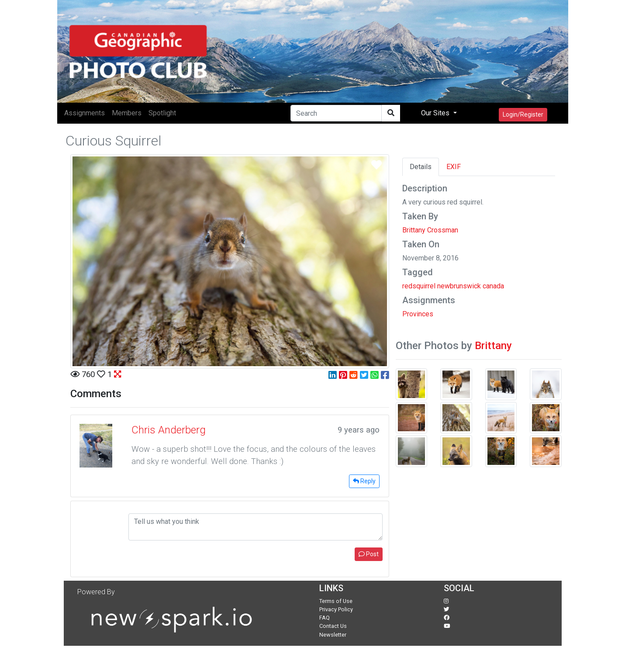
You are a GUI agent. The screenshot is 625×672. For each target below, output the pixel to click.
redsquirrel (419, 286)
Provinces (418, 314)
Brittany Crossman (430, 230)
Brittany (493, 346)
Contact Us (333, 626)
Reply (364, 481)
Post (369, 554)
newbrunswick (459, 286)
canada (493, 286)
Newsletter (333, 635)
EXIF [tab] (454, 167)
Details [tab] (421, 167)
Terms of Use (336, 601)
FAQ (325, 618)
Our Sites (436, 113)
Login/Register (523, 114)
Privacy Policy (336, 609)
